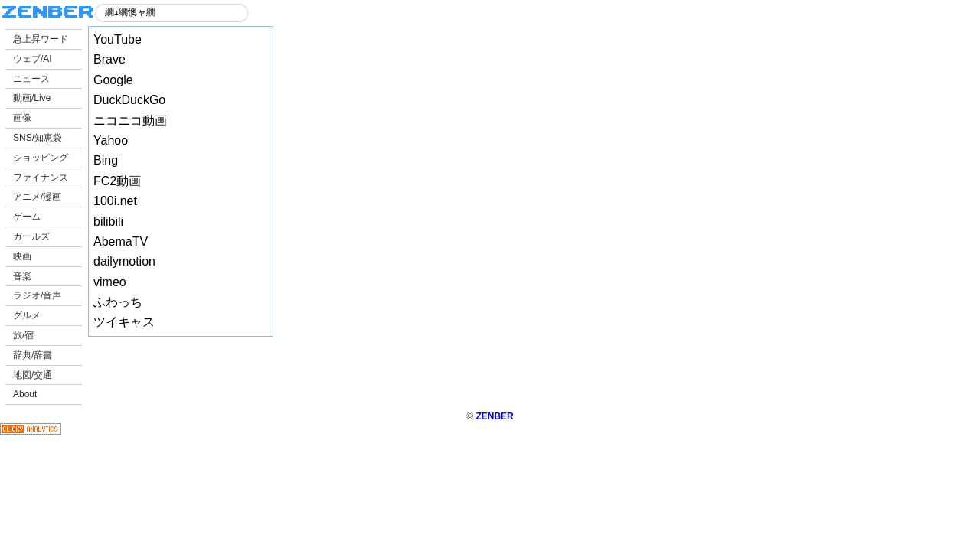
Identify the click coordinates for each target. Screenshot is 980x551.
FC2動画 (117, 181)
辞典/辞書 (33, 355)
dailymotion (124, 261)
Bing (106, 160)
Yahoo (111, 140)
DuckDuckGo (129, 100)
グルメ (27, 315)
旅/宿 (23, 335)
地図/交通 (33, 375)
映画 (22, 256)
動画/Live (32, 98)
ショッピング (41, 158)
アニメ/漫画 (37, 197)
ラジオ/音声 (37, 295)
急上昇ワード (41, 39)
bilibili (108, 222)
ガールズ (31, 236)
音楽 (22, 276)
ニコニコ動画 (130, 121)
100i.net (115, 201)
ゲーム (27, 217)
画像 (22, 118)
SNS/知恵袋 (38, 138)
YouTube (118, 39)
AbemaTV (121, 241)
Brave (109, 59)
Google (113, 80)
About (25, 394)
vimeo (110, 282)
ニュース (31, 79)
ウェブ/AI (33, 59)
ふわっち (118, 302)
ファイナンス (41, 178)
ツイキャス (124, 322)
